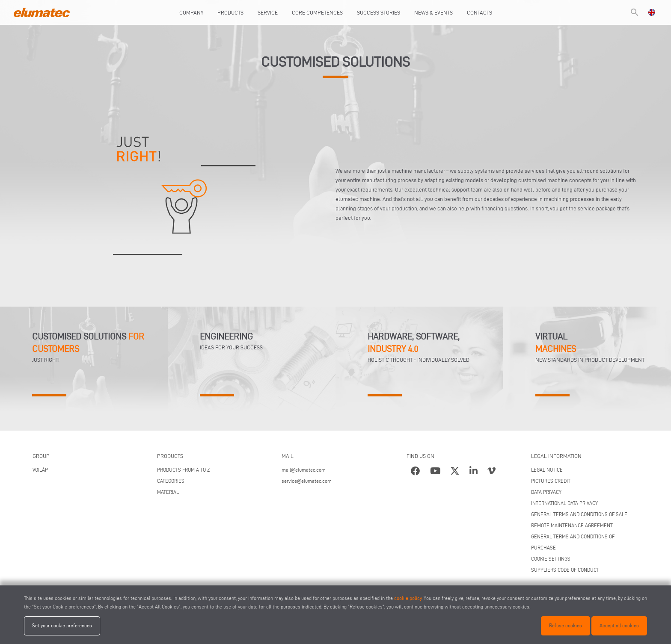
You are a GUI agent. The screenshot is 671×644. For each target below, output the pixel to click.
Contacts (479, 12)
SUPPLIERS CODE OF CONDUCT (565, 570)
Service (268, 12)
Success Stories (379, 12)
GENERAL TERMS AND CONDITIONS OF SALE (579, 514)
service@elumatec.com (307, 481)
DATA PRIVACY (546, 492)
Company (191, 12)
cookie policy (408, 598)
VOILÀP (40, 470)
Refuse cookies (566, 625)
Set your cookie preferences (62, 625)
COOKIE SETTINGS (551, 559)
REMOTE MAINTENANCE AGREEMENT (572, 525)
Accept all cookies (619, 625)
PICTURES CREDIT (551, 481)
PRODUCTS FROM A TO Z (183, 470)
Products (230, 12)
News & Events (433, 12)
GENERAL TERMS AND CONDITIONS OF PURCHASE (573, 542)
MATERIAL (168, 492)
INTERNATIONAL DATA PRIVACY (564, 503)
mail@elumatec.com (304, 470)
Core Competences (317, 12)
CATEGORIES (171, 481)
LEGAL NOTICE (547, 470)
